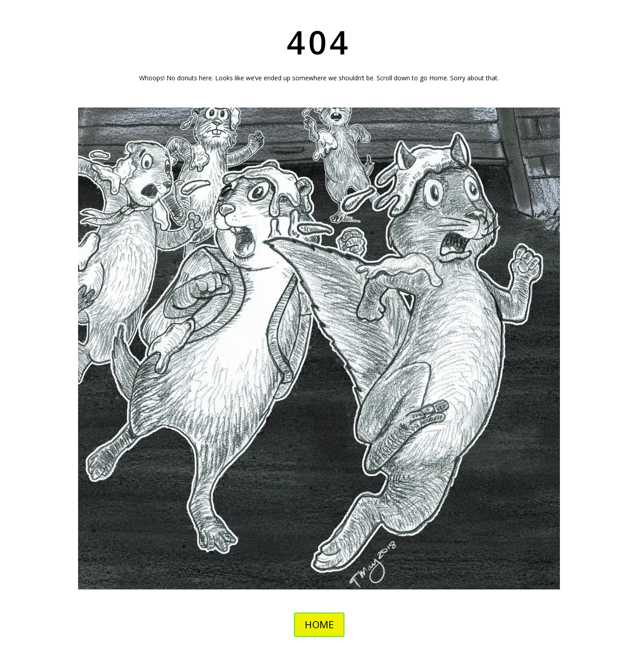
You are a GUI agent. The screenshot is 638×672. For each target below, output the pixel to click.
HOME (319, 624)
